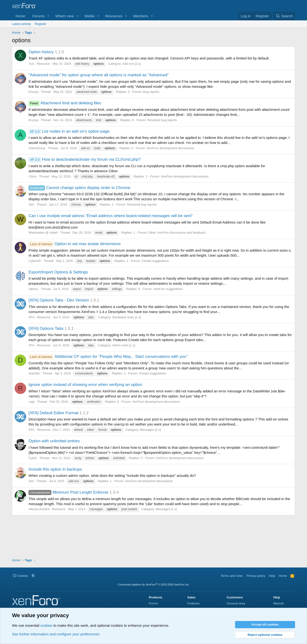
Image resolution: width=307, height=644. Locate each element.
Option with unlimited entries (54, 441)
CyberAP (35, 261)
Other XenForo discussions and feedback (177, 233)
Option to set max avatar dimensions (75, 244)
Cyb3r (33, 458)
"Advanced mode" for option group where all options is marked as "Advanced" (99, 75)
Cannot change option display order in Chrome (79, 188)
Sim (31, 204)
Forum (153, 603)
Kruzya (33, 92)
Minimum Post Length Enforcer (69, 492)
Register (41, 24)
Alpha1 (33, 289)
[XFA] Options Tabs (46, 328)
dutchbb (34, 373)
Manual (279, 603)
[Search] (284, 16)
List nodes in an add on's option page (69, 131)
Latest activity (21, 24)
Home (20, 16)
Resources (114, 16)
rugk (32, 402)
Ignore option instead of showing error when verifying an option (85, 385)
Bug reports (151, 92)
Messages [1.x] (150, 430)
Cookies (21, 576)
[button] (48, 16)
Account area (236, 603)
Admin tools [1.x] (124, 345)
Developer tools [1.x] (127, 317)
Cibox (32, 176)
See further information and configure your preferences (56, 634)
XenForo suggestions (168, 289)
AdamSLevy (37, 148)
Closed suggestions (155, 261)
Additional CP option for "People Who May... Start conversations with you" (108, 357)
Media (90, 16)
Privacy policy (256, 576)
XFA (32, 317)
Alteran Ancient (39, 509)
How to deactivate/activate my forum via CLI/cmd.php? (85, 159)
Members (141, 16)
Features (193, 603)
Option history (41, 52)
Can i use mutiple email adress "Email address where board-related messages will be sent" (111, 216)
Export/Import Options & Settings (58, 272)
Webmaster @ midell (43, 233)
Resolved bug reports (162, 120)
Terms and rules (232, 576)
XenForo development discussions (170, 148)
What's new (65, 16)
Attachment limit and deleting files (65, 103)
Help (272, 576)
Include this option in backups (55, 469)
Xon (31, 64)
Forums (38, 16)
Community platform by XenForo (153, 585)
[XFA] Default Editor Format (53, 413)
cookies (46, 625)
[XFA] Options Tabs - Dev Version (59, 300)
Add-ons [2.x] (132, 64)
